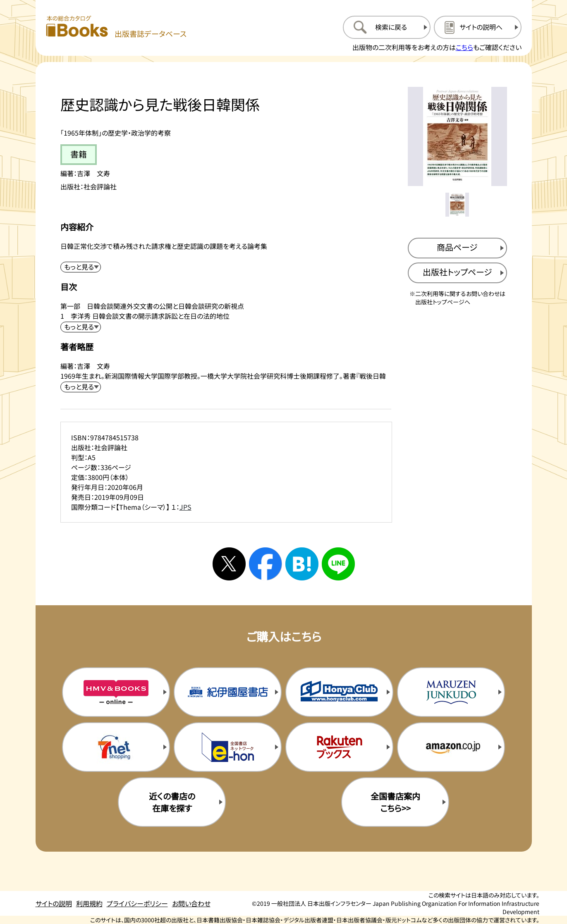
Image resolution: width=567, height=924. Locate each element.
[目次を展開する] (81, 327)
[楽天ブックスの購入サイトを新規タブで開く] (339, 747)
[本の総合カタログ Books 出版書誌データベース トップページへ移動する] (116, 27)
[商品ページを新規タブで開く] (457, 248)
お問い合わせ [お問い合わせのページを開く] (191, 903)
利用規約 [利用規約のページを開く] (89, 903)
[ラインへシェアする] (338, 564)
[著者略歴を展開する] (81, 387)
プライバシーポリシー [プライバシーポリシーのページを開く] (137, 903)
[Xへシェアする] (229, 564)
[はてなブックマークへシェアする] (302, 564)
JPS (185, 507)
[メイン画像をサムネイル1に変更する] (457, 205)
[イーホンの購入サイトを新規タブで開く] (227, 747)
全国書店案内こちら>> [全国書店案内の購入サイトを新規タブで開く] (395, 802)
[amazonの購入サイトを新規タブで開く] (451, 747)
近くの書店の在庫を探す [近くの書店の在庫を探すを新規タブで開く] (172, 802)
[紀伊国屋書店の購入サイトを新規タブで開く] (227, 692)
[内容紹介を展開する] (81, 267)
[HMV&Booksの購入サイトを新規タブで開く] (116, 692)
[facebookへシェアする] (266, 564)
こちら (464, 47)
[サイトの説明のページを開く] (478, 27)
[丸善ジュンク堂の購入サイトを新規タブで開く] (451, 692)
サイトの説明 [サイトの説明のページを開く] (54, 903)
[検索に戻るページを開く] (387, 27)
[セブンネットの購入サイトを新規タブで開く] (116, 747)
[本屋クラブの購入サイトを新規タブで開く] (339, 692)
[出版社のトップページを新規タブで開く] (457, 273)
